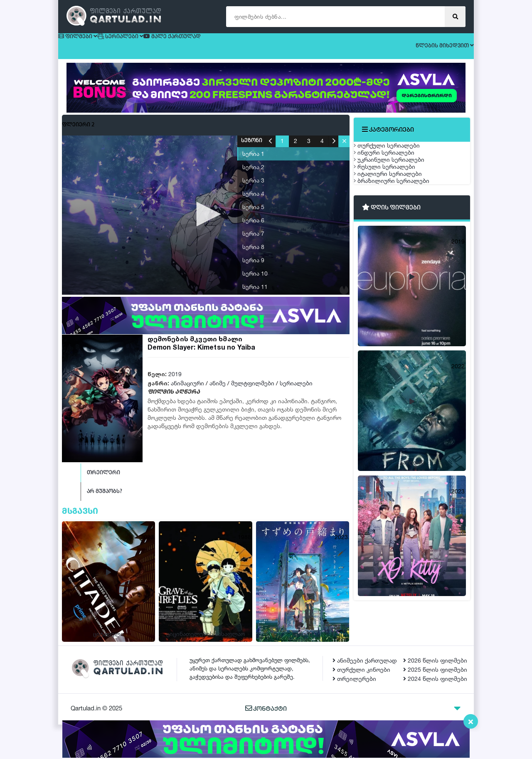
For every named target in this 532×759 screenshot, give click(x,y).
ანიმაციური (187, 391)
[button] (206, 222)
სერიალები (296, 391)
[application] (206, 222)
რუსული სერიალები (393, 211)
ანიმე (218, 391)
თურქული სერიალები (395, 152)
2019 (175, 381)
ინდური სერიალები (392, 172)
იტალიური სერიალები (396, 230)
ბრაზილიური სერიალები (400, 250)
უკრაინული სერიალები (397, 191)
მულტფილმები (253, 391)
